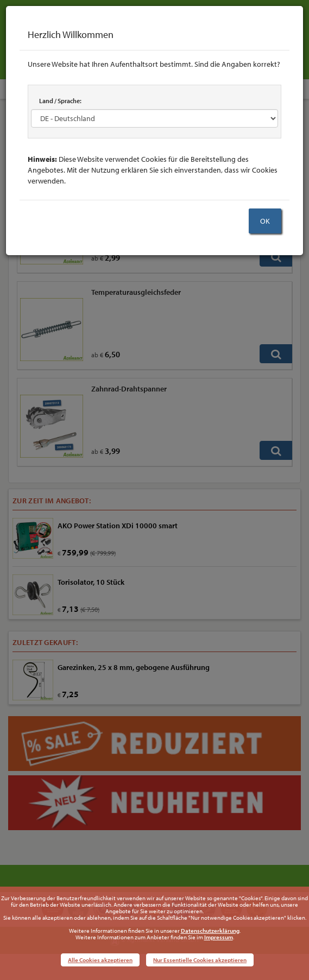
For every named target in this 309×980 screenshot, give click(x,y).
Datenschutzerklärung (210, 931)
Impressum (219, 937)
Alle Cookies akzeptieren (100, 960)
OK (265, 221)
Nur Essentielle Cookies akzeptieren (200, 960)
